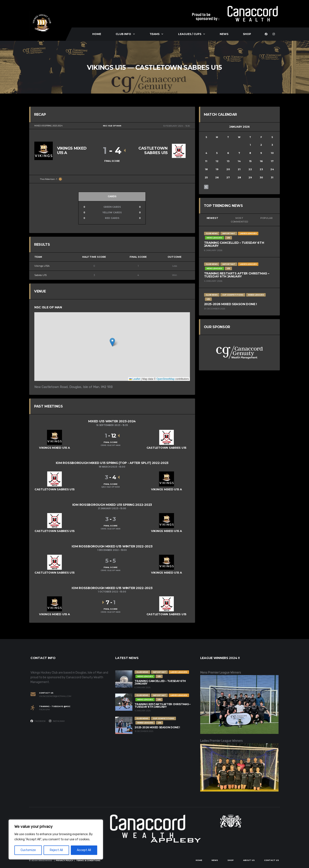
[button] (112, 342)
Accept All (84, 850)
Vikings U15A (42, 266)
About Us (249, 860)
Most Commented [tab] (239, 220)
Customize (28, 850)
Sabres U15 (40, 275)
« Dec (206, 187)
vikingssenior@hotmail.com (55, 696)
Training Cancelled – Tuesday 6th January (234, 244)
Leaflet (135, 379)
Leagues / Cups (190, 34)
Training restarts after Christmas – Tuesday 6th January (237, 275)
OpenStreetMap (166, 379)
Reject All (56, 850)
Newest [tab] (212, 218)
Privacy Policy (64, 860)
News (224, 34)
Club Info (123, 34)
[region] (56, 839)
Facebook (38, 721)
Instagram (57, 721)
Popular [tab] (266, 218)
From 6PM (44, 710)
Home (97, 34)
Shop (247, 34)
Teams (154, 34)
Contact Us (272, 860)
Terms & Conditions (88, 860)
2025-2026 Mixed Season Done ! (230, 304)
